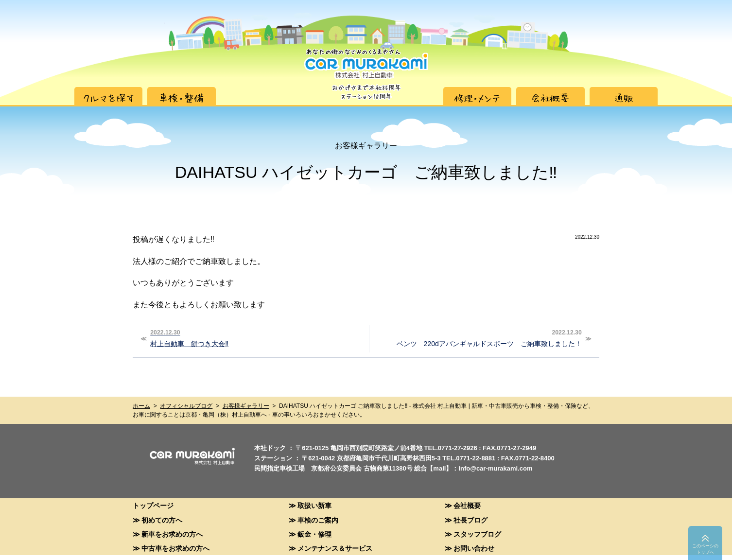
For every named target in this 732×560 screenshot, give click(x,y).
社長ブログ (471, 520)
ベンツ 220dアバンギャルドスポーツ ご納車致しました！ (477, 337)
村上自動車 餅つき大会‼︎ (255, 337)
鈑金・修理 (314, 534)
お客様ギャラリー (246, 406)
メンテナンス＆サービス (335, 548)
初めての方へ (162, 520)
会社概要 (467, 505)
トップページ (153, 505)
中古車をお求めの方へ (175, 548)
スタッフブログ (477, 534)
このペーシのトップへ (705, 549)
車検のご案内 (318, 520)
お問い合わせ (474, 548)
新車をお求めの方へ (172, 534)
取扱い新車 (314, 505)
